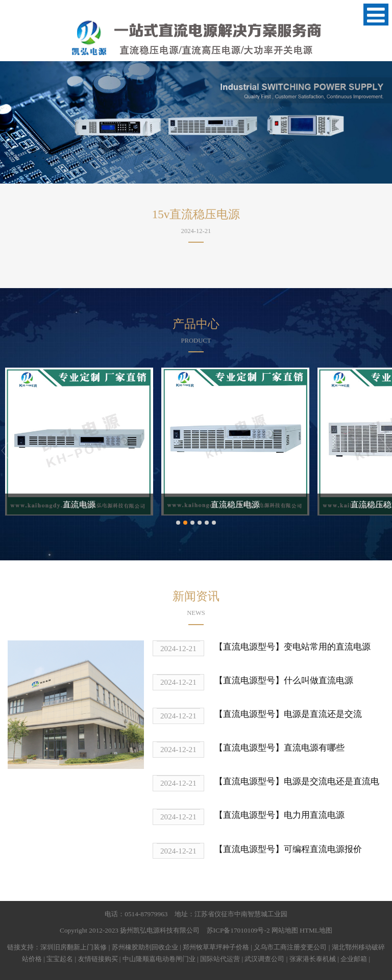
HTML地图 (316, 930)
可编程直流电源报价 (323, 849)
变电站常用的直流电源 (327, 647)
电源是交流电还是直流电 (332, 781)
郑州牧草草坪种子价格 (216, 947)
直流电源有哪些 (314, 748)
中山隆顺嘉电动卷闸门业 (159, 959)
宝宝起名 (60, 959)
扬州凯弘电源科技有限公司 (160, 930)
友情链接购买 (98, 959)
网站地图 (285, 930)
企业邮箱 (354, 959)
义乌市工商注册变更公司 (290, 947)
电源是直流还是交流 (323, 714)
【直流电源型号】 (249, 647)
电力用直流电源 (314, 815)
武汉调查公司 (264, 959)
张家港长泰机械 (313, 959)
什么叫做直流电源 (318, 680)
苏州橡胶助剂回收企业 (145, 947)
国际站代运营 (220, 959)
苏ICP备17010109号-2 (238, 930)
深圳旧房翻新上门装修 (73, 947)
